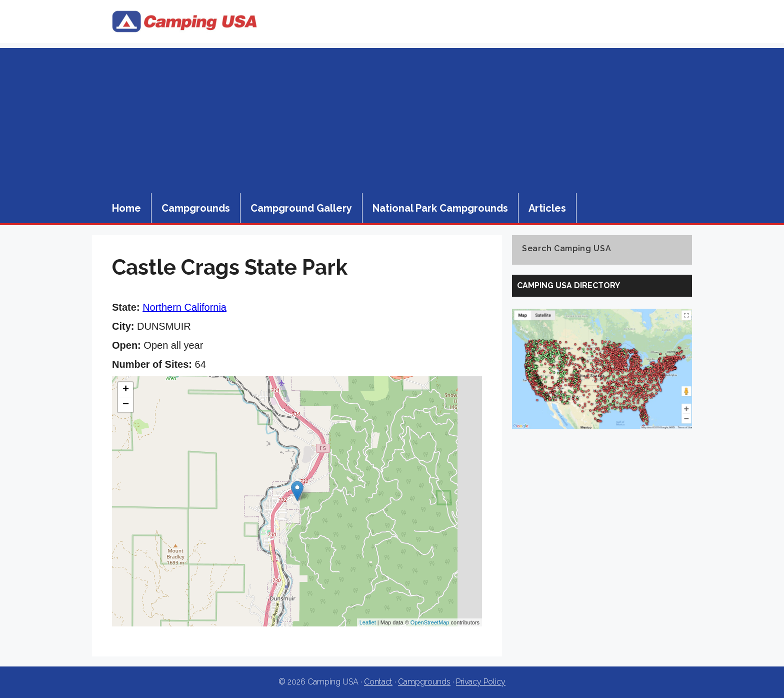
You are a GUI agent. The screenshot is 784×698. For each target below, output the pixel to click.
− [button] (126, 405)
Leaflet (368, 622)
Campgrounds (196, 208)
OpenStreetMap (430, 622)
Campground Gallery (301, 208)
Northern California (184, 307)
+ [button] (126, 390)
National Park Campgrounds (440, 208)
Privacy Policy (481, 682)
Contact (378, 682)
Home (126, 208)
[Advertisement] (392, 118)
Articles (547, 208)
